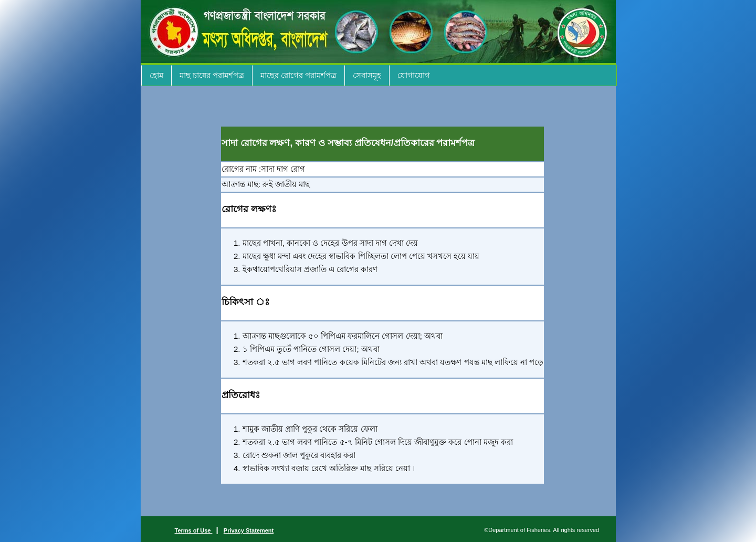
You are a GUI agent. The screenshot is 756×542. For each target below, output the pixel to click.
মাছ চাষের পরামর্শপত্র (212, 75)
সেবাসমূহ (367, 75)
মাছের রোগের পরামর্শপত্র (298, 75)
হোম (156, 75)
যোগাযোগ (414, 75)
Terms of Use (194, 530)
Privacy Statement (249, 530)
